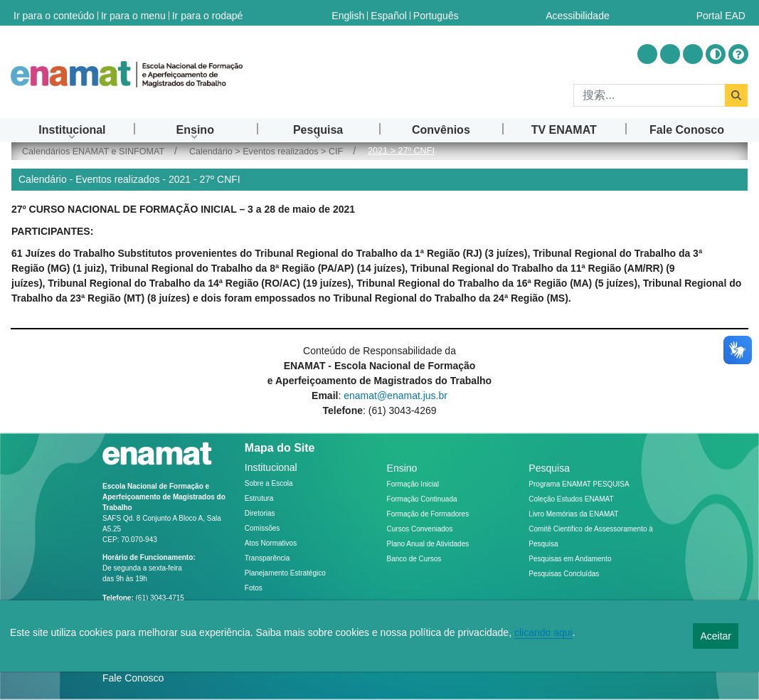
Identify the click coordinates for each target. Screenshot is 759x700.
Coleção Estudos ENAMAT (571, 499)
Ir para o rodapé (208, 13)
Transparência (267, 558)
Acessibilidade (578, 13)
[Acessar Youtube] (670, 54)
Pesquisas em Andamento (570, 559)
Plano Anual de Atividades (428, 544)
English (348, 13)
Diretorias (260, 513)
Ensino (402, 468)
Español (389, 13)
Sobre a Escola (269, 483)
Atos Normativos (271, 543)
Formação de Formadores (428, 514)
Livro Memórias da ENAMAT (573, 514)
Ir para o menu (133, 13)
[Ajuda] (738, 54)
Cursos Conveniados (420, 529)
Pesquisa (549, 468)
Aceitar (716, 636)
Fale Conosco (133, 678)
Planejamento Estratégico (285, 573)
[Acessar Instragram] (647, 54)
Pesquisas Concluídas (564, 574)
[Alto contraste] (716, 54)
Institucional (271, 467)
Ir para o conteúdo (54, 13)
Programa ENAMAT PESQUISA (579, 484)
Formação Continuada (422, 499)
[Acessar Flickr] (693, 54)
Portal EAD (721, 13)
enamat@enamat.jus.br (396, 396)
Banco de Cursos (414, 559)
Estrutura (259, 498)
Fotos (254, 588)
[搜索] (649, 95)
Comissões (262, 528)
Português (436, 13)
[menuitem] (72, 130)
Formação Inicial (413, 484)
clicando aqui (543, 632)
